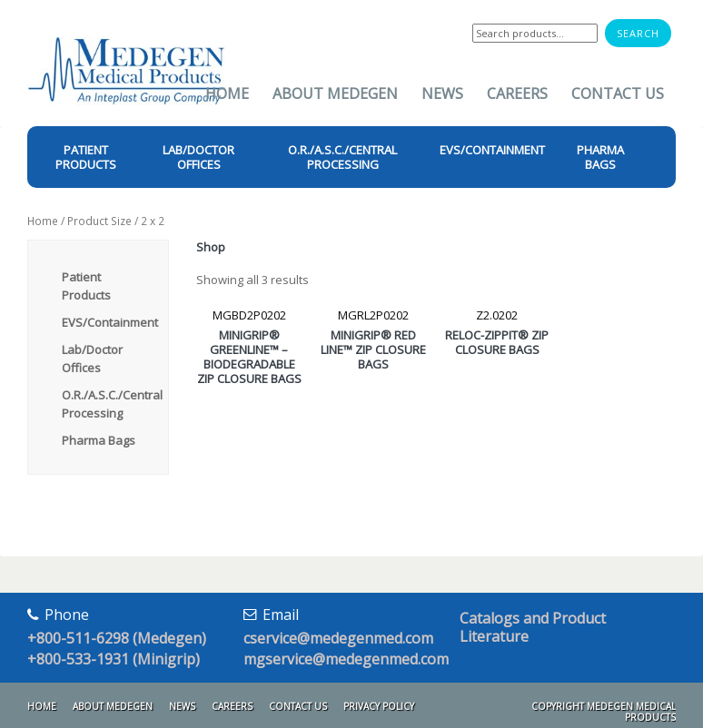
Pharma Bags (99, 440)
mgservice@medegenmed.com (346, 659)
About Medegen (335, 93)
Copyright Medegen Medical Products (604, 712)
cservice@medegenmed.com (338, 638)
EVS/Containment (110, 322)
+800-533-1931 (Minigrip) (114, 659)
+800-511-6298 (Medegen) (117, 638)
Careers (517, 93)
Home (227, 93)
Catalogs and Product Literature (533, 627)
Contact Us (618, 93)
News (442, 93)
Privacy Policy (379, 706)
